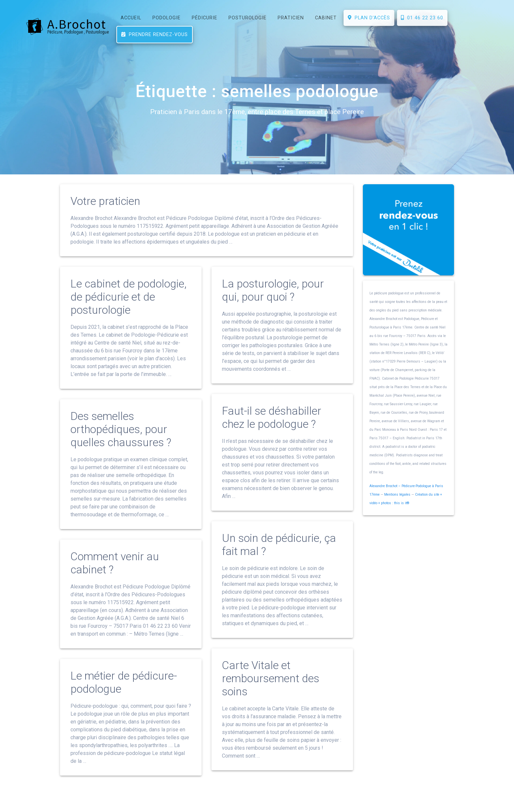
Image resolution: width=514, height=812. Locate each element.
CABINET (326, 18)
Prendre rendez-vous (155, 35)
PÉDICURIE (205, 18)
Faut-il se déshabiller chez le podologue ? (272, 434)
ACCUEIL (131, 18)
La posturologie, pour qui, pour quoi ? (273, 306)
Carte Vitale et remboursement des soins (271, 694)
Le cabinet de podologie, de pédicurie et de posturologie (128, 313)
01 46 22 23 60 (422, 18)
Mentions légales (397, 511)
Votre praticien (105, 217)
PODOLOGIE (167, 18)
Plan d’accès (369, 18)
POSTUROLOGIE (247, 18)
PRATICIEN (291, 18)
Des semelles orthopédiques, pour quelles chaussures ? (121, 445)
